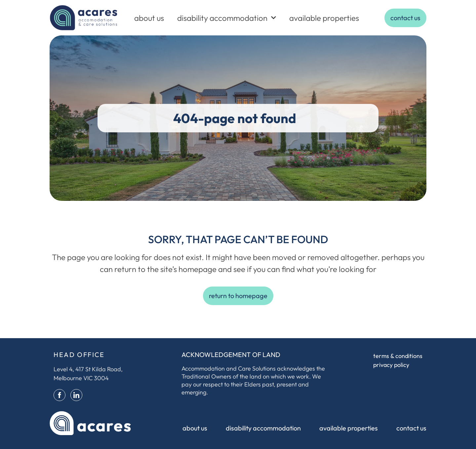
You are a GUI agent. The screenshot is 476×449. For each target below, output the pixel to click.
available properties (324, 18)
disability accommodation (227, 18)
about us (149, 18)
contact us (411, 428)
